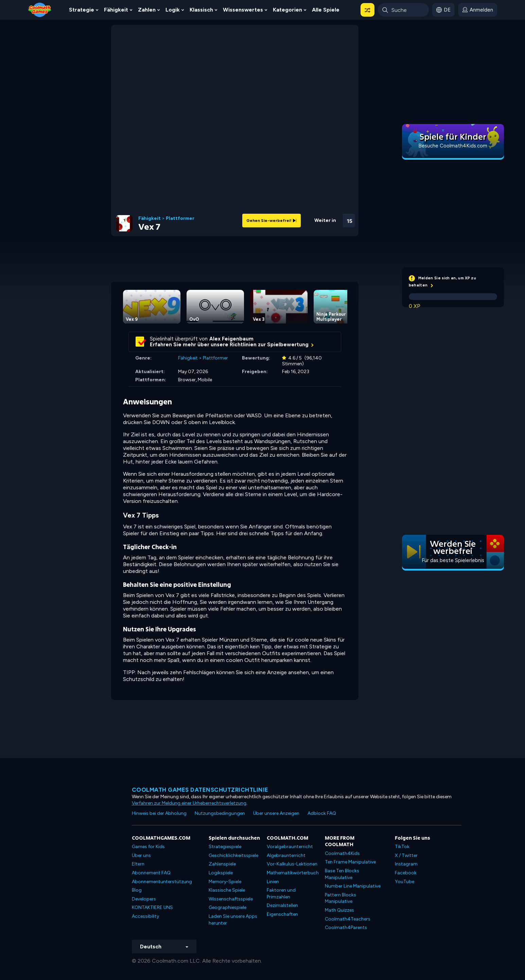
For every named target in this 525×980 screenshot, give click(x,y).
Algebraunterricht (286, 855)
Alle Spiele (326, 10)
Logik (173, 10)
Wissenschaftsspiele (231, 899)
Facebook (406, 873)
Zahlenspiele (222, 864)
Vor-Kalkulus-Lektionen (292, 864)
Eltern (138, 864)
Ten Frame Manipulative (350, 862)
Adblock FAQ (322, 813)
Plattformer (180, 218)
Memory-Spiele (225, 882)
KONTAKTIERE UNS (152, 907)
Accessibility (145, 916)
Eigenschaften (282, 914)
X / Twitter (406, 855)
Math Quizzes (339, 910)
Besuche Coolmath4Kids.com (453, 146)
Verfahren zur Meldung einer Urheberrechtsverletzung (189, 803)
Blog (137, 890)
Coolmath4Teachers (348, 919)
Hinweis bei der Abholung (159, 813)
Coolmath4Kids (342, 853)
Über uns (141, 855)
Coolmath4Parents (346, 927)
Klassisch (201, 10)
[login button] (478, 10)
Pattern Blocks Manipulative (340, 898)
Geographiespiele (227, 907)
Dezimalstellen (282, 905)
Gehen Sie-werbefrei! (272, 221)
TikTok (402, 847)
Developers (144, 899)
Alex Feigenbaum (231, 339)
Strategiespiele (225, 847)
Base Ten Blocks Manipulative (342, 874)
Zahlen (147, 10)
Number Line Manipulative (353, 886)
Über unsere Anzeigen (276, 813)
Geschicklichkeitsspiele (233, 855)
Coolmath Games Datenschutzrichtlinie (200, 790)
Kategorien (287, 10)
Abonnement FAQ (151, 873)
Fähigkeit (116, 10)
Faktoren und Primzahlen (281, 894)
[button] (367, 10)
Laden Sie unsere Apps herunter (233, 920)
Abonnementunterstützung (162, 882)
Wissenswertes (243, 10)
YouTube (405, 882)
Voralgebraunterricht (290, 847)
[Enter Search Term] (403, 10)
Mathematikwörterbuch (293, 873)
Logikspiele (221, 873)
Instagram (406, 864)
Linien (273, 882)
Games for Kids (148, 847)
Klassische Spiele (227, 890)
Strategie (82, 10)
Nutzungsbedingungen (220, 813)
